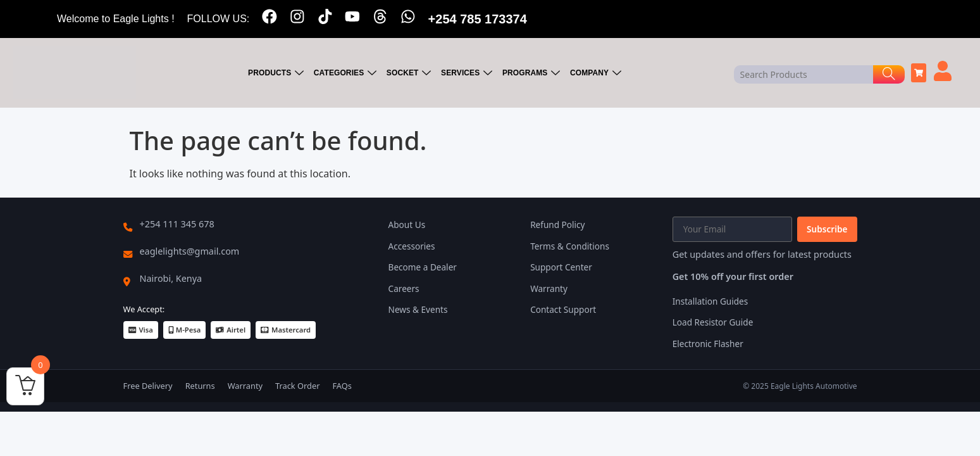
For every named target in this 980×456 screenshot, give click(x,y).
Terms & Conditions (570, 246)
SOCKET (411, 73)
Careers (404, 288)
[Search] (889, 74)
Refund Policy (557, 225)
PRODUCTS (278, 73)
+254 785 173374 (478, 19)
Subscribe (827, 229)
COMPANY (597, 73)
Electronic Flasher (708, 344)
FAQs (342, 386)
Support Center (561, 267)
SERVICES (468, 73)
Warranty (549, 288)
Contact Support (563, 309)
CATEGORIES (348, 73)
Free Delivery (148, 386)
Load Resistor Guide (713, 322)
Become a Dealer (423, 267)
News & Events (418, 309)
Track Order (297, 386)
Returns (200, 386)
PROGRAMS (532, 73)
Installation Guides (710, 301)
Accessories (412, 246)
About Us (407, 225)
